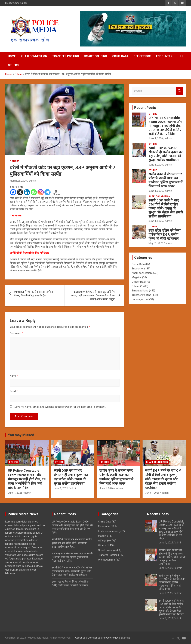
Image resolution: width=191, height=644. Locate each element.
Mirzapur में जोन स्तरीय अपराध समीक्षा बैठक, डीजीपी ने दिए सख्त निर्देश (33, 294)
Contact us (94, 638)
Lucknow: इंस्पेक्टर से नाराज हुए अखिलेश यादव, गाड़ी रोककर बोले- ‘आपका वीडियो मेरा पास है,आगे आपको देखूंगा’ (93, 295)
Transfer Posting (66, 56)
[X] (20, 192)
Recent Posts (145, 108)
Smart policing (96, 56)
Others (13, 65)
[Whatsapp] (34, 192)
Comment (16, 333)
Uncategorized (140, 299)
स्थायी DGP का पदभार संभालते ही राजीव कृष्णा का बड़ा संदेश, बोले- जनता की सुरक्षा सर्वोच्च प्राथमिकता (166, 154)
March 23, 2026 (18, 181)
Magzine (137, 277)
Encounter (164, 56)
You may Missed (21, 435)
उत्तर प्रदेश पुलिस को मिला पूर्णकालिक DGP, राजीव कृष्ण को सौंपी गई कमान (164, 234)
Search (180, 91)
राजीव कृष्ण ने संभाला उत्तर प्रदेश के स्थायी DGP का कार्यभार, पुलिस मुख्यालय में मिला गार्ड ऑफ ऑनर (165, 180)
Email (14, 391)
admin (32, 181)
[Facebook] (13, 192)
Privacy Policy (110, 638)
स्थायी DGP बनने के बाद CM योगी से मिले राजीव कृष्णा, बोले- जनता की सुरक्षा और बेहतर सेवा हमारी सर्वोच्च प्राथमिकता (166, 208)
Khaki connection (34, 56)
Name (14, 376)
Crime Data (120, 56)
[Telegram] (47, 192)
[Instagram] (41, 192)
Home (12, 56)
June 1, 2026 (156, 138)
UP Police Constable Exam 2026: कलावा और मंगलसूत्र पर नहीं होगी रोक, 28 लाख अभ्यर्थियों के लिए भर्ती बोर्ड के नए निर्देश (165, 126)
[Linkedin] (27, 192)
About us (80, 638)
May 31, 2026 (156, 243)
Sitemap (125, 638)
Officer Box (142, 56)
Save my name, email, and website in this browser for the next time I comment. (60, 407)
